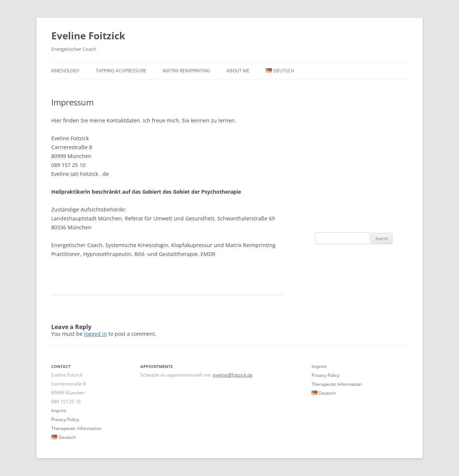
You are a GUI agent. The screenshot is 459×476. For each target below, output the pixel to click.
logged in (95, 334)
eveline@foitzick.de (233, 375)
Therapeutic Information (76, 428)
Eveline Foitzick (88, 36)
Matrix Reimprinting (186, 71)
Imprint (59, 411)
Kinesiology (65, 71)
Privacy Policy (65, 419)
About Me (238, 71)
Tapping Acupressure (121, 71)
